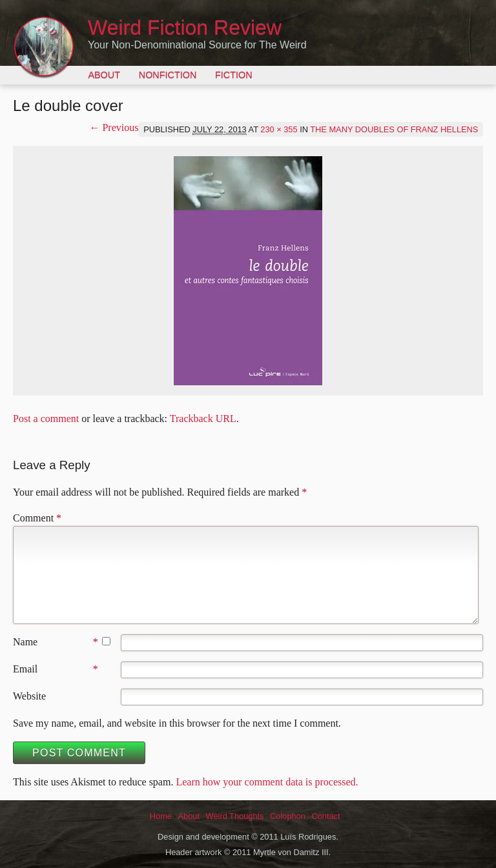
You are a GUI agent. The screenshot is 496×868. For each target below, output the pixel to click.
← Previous (114, 127)
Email (25, 669)
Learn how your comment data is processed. (267, 782)
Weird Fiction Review (185, 28)
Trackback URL (203, 419)
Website (29, 696)
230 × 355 (279, 129)
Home (161, 816)
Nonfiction (168, 75)
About (104, 75)
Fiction (234, 75)
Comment (37, 518)
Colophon (288, 816)
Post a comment (46, 419)
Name (25, 642)
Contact (325, 816)
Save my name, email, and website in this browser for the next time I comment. (177, 723)
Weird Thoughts (235, 816)
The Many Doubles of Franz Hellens (394, 129)
